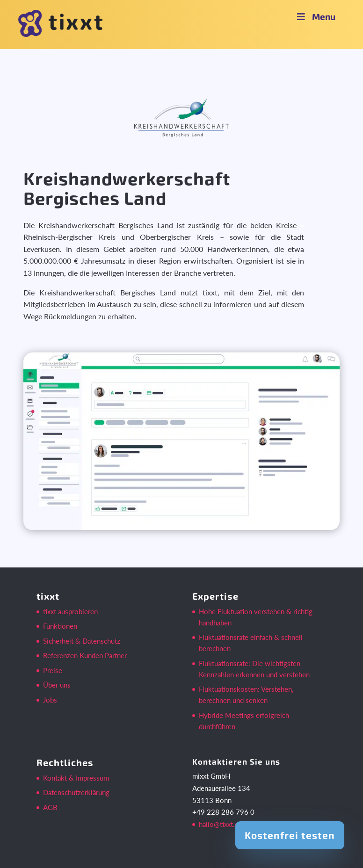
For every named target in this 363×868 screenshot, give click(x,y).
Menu (315, 17)
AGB (50, 807)
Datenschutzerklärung (76, 792)
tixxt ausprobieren (70, 611)
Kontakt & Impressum (76, 778)
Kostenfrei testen (290, 835)
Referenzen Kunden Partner (85, 655)
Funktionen (60, 626)
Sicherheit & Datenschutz (82, 641)
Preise (53, 670)
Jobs (50, 700)
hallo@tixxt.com (223, 824)
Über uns (57, 685)
